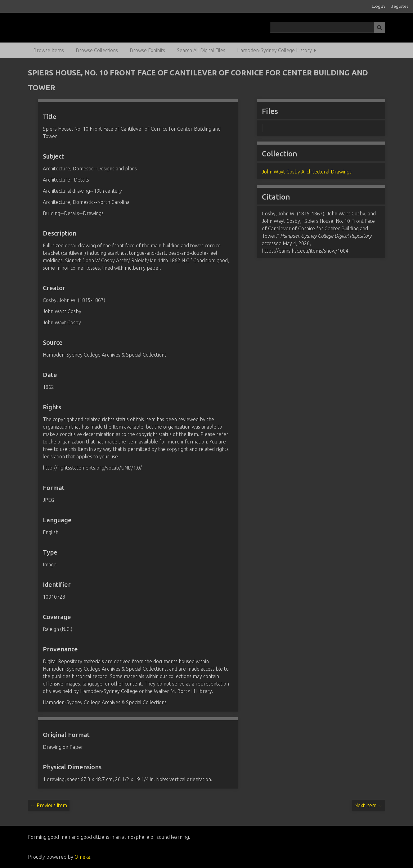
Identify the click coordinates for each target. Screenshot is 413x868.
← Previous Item (49, 805)
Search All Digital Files (201, 50)
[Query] (328, 27)
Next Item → (368, 805)
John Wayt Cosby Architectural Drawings (307, 172)
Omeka (82, 857)
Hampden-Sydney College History (274, 50)
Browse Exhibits (147, 50)
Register (400, 6)
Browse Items (49, 50)
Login (379, 6)
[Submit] (379, 27)
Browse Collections (97, 50)
